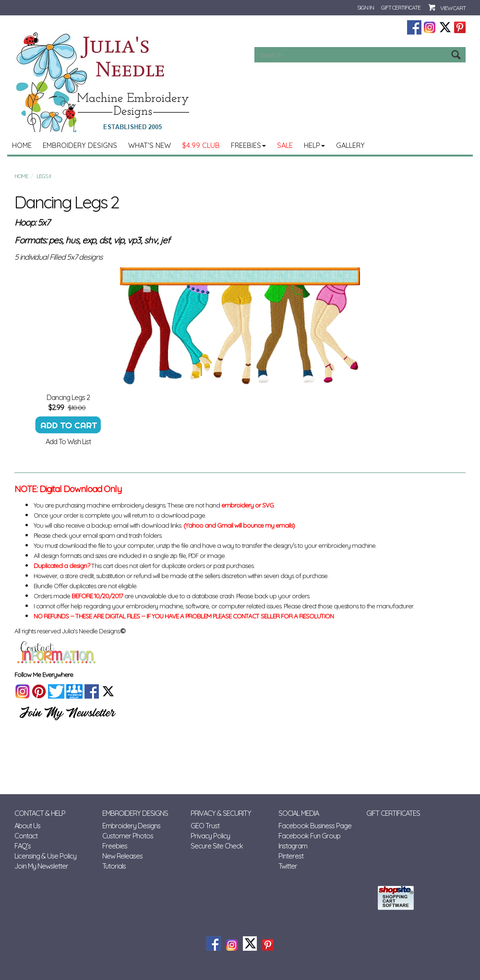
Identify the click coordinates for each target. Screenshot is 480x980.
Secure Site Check (217, 846)
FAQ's (23, 846)
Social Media (299, 813)
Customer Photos (128, 836)
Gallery (350, 145)
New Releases (122, 856)
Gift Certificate (401, 7)
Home (22, 145)
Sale (285, 145)
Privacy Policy (210, 836)
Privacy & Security (221, 813)
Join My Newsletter (41, 866)
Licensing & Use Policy (45, 856)
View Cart (453, 8)
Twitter (288, 866)
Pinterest (291, 856)
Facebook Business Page (315, 826)
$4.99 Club (201, 145)
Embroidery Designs (80, 145)
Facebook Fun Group (309, 836)
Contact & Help (40, 813)
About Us (27, 826)
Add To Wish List (68, 442)
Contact (26, 836)
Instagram (293, 846)
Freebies (248, 145)
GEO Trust (205, 826)
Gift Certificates (393, 813)
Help (314, 145)
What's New (150, 145)
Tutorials (114, 866)
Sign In (366, 7)
